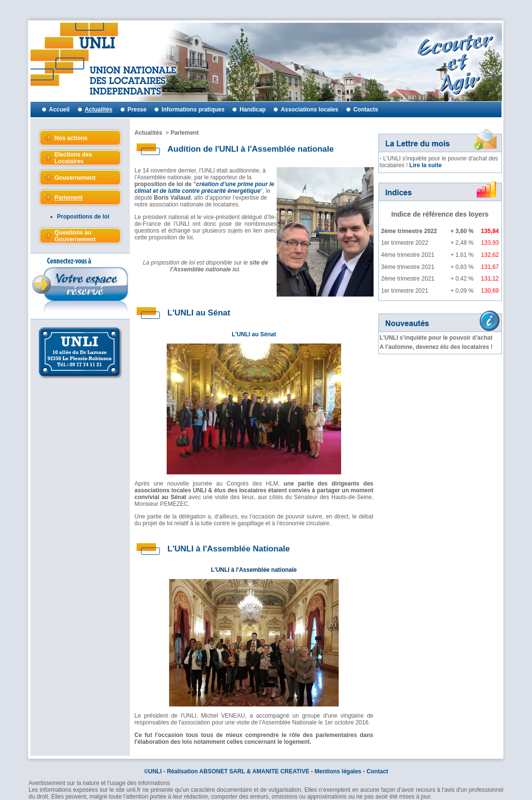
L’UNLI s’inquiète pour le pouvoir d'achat (436, 338)
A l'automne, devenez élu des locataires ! (436, 347)
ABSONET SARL (222, 771)
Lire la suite (426, 165)
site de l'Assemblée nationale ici (219, 266)
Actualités (149, 133)
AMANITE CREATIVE (281, 771)
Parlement (185, 133)
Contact (377, 771)
